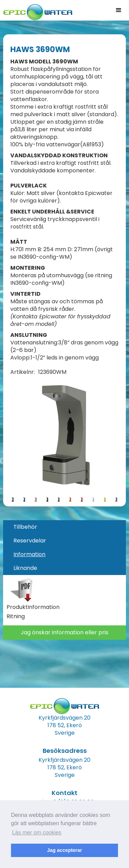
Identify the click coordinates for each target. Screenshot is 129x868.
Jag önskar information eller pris (64, 632)
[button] (119, 10)
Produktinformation (33, 607)
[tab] (64, 527)
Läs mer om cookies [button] (37, 833)
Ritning (16, 616)
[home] (36, 10)
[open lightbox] (64, 436)
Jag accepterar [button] (65, 850)
